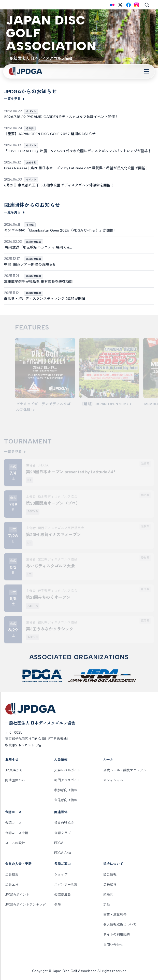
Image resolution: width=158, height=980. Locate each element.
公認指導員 (62, 895)
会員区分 (12, 884)
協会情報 (110, 875)
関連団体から (15, 780)
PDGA (59, 843)
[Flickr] (112, 5)
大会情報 (61, 760)
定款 (107, 905)
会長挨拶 (110, 884)
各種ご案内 (62, 864)
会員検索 (12, 875)
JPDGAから (14, 770)
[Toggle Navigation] (147, 71)
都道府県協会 (64, 823)
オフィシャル (113, 780)
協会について (113, 864)
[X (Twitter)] (120, 5)
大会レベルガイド (67, 770)
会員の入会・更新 (18, 864)
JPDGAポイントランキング (25, 905)
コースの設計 (15, 843)
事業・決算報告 (115, 915)
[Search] (147, 5)
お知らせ (12, 760)
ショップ (61, 875)
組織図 (108, 895)
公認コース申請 (17, 833)
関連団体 (61, 812)
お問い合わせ (113, 945)
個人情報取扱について (120, 925)
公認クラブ (62, 833)
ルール (108, 760)
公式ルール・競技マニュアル (125, 770)
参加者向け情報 (66, 790)
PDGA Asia (63, 853)
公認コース (13, 812)
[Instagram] (137, 5)
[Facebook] (128, 5)
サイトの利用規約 (117, 934)
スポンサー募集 (66, 884)
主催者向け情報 (66, 800)
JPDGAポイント (17, 895)
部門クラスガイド (67, 780)
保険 (58, 905)
